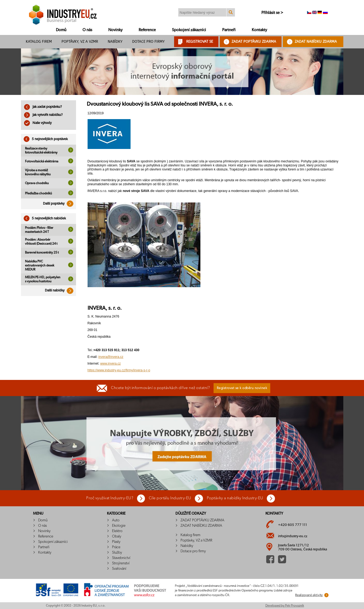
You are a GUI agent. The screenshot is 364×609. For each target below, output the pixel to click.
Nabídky (115, 42)
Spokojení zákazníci (189, 30)
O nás (87, 30)
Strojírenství (121, 563)
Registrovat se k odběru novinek (242, 388)
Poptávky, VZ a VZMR (80, 42)
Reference (147, 30)
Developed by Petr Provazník (285, 606)
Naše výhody (38, 123)
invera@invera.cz (111, 357)
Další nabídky (60, 291)
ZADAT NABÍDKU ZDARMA (316, 42)
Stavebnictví (121, 558)
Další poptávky (60, 204)
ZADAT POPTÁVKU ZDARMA (254, 42)
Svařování (119, 569)
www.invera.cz (111, 364)
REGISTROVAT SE (200, 42)
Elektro (117, 531)
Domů (61, 30)
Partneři (229, 30)
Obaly (117, 536)
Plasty (116, 542)
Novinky (115, 30)
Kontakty (259, 30)
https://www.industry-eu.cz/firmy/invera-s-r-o (119, 370)
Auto (116, 520)
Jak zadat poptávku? (43, 107)
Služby (117, 553)
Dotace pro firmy (148, 42)
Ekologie (119, 526)
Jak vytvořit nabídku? (43, 115)
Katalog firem (39, 42)
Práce (116, 547)
